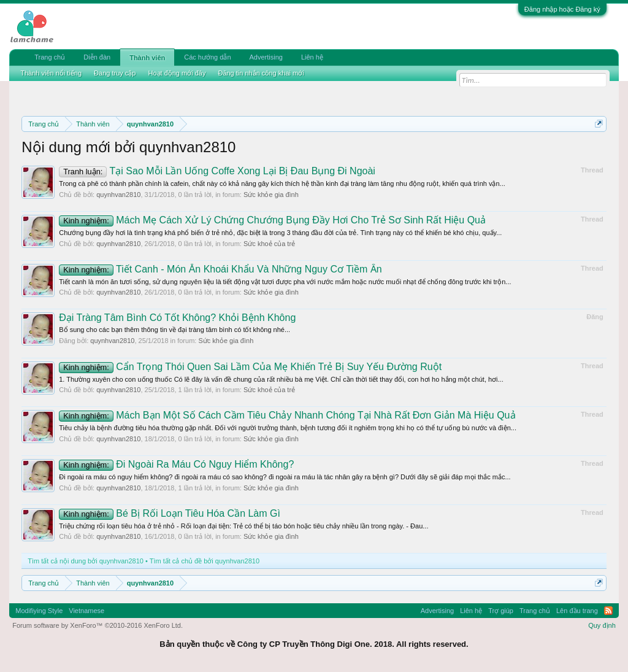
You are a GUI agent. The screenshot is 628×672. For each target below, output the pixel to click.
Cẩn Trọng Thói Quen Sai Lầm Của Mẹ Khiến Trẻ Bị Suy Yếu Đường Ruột (250, 367)
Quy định (602, 625)
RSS (608, 611)
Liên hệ (312, 57)
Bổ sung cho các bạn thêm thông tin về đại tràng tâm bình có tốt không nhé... (174, 330)
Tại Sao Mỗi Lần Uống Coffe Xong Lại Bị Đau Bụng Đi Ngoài (217, 171)
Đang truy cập (115, 73)
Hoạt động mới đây (177, 73)
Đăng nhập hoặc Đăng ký (562, 9)
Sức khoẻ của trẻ (269, 244)
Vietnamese (86, 611)
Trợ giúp (501, 611)
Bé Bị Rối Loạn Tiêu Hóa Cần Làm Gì (170, 513)
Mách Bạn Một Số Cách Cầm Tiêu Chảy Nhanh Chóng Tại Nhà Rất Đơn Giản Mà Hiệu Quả (287, 415)
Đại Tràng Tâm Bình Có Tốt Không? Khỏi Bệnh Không (177, 318)
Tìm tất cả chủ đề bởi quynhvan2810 (205, 561)
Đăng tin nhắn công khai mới (261, 73)
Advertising (266, 57)
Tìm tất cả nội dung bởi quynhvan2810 (86, 561)
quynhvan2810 (118, 195)
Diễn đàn (97, 57)
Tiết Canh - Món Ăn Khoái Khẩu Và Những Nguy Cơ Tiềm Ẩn (220, 269)
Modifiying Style (39, 611)
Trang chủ (50, 57)
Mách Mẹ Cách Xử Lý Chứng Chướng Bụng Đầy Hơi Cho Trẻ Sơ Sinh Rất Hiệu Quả (272, 220)
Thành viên (147, 58)
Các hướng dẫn (207, 57)
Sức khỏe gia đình (271, 195)
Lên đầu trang (577, 611)
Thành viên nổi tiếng (51, 73)
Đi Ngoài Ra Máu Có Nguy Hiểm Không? (176, 464)
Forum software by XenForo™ (98, 625)
